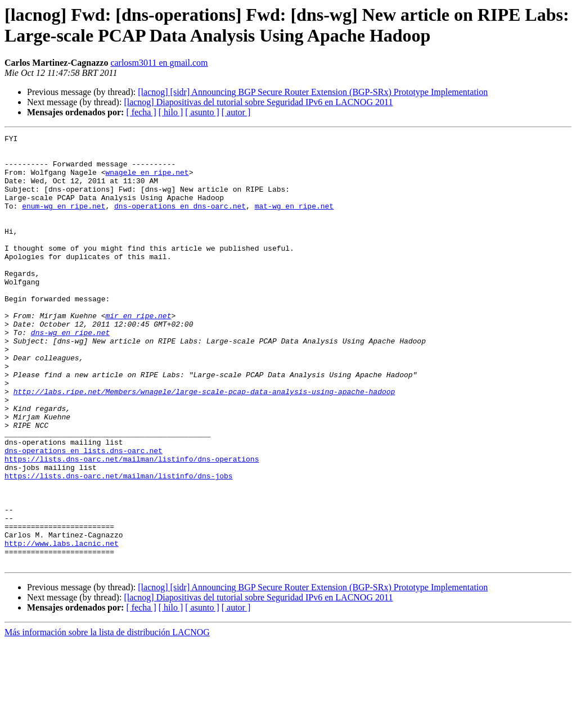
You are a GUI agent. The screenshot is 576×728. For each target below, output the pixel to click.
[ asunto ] (202, 112)
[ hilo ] (171, 112)
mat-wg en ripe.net (294, 221)
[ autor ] (236, 112)
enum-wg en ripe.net (64, 221)
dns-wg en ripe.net (70, 373)
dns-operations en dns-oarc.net (180, 221)
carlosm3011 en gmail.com (159, 63)
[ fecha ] (141, 112)
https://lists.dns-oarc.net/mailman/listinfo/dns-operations (132, 524)
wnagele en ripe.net (147, 180)
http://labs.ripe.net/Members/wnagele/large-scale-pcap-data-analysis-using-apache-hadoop (204, 444)
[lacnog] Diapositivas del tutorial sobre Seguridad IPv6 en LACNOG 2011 (258, 102)
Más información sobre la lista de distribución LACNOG (107, 718)
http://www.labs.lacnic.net (62, 626)
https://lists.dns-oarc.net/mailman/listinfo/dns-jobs (119, 545)
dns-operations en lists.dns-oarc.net (84, 514)
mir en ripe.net (138, 352)
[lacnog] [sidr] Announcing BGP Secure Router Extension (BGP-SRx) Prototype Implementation (313, 92)
